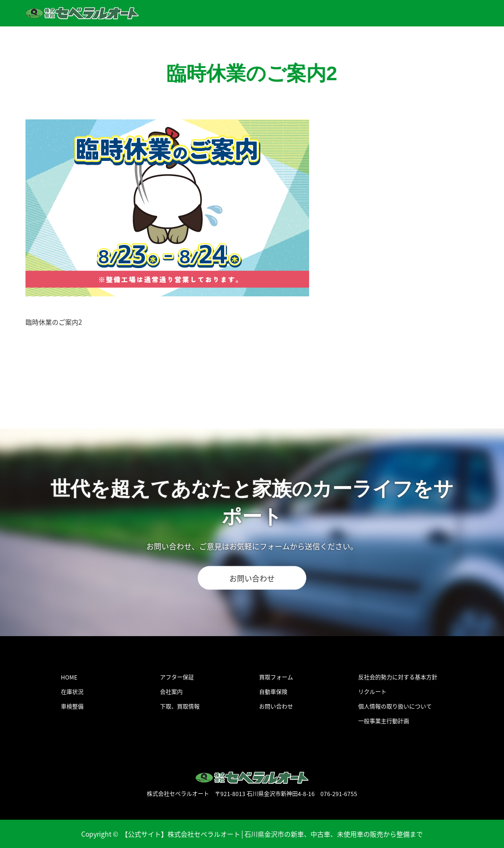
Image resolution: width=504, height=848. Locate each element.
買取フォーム (276, 677)
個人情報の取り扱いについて (395, 706)
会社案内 (171, 692)
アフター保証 (177, 677)
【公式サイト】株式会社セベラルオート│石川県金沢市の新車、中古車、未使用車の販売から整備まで (272, 834)
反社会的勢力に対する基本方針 (398, 677)
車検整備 (72, 706)
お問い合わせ (252, 578)
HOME (69, 677)
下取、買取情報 (180, 706)
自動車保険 (273, 692)
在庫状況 (72, 692)
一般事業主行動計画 (384, 721)
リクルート (372, 692)
